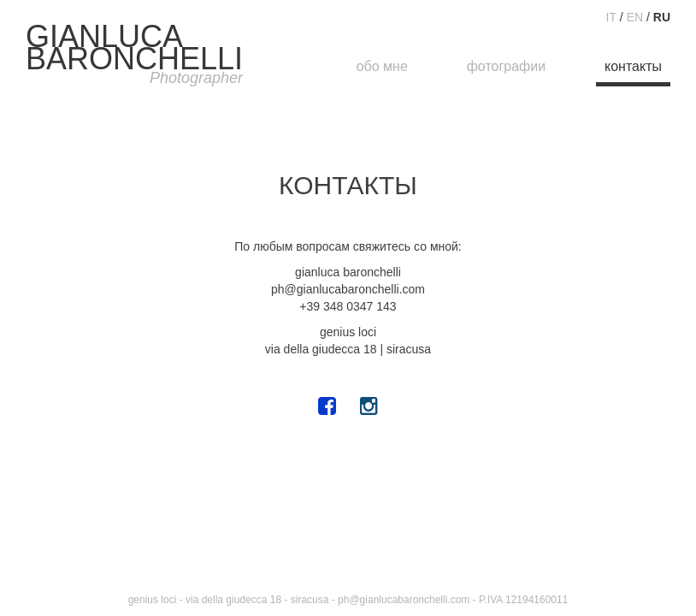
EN (635, 17)
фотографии (506, 66)
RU (662, 17)
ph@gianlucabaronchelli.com (404, 600)
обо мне (382, 66)
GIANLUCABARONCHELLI (134, 56)
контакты (633, 66)
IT (611, 17)
